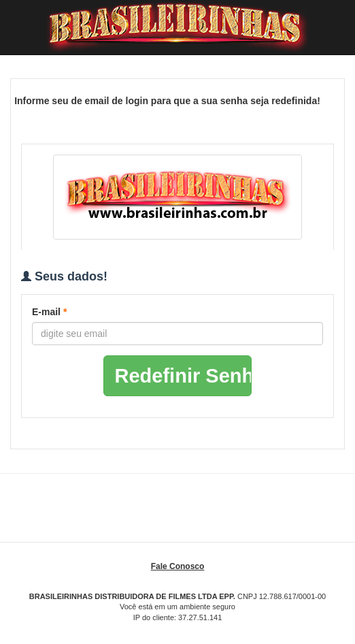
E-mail (49, 312)
